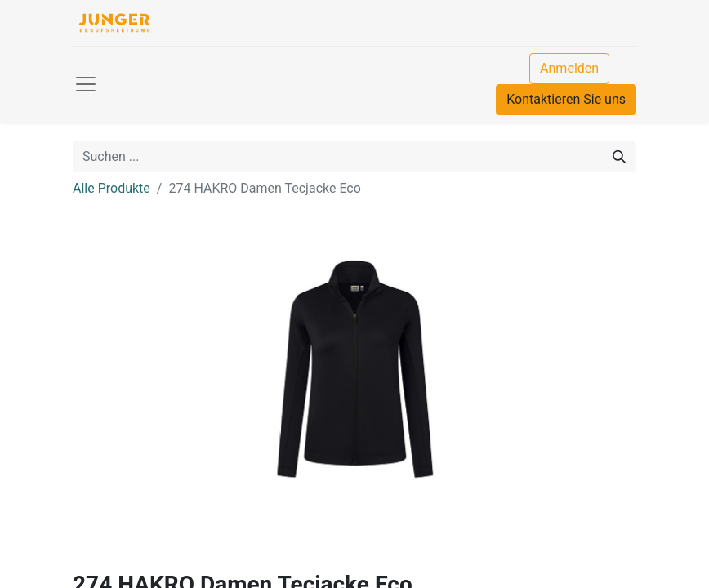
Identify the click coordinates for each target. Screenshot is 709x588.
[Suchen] (619, 157)
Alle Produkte (111, 188)
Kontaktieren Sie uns (566, 99)
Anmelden (569, 68)
